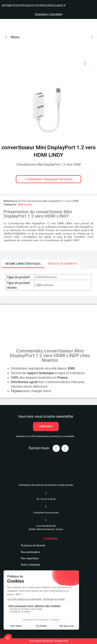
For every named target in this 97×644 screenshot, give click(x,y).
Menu (12, 37)
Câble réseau (25, 204)
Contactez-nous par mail (46, 513)
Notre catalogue (31, 565)
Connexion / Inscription (49, 14)
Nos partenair (29, 552)
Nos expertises (30, 558)
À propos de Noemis (33, 545)
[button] (49, 179)
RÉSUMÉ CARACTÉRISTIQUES (23, 264)
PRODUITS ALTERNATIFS (62, 264)
